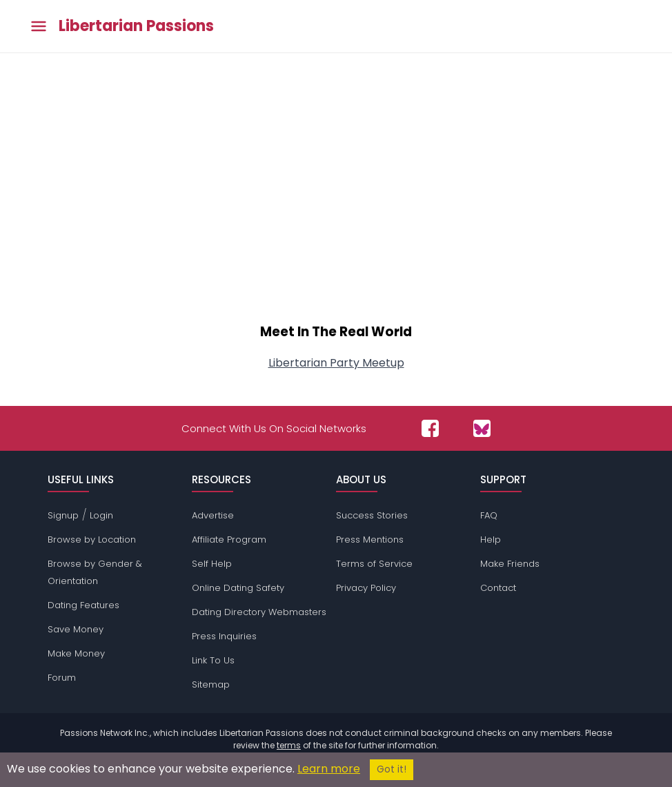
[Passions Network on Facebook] (430, 428)
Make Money (76, 653)
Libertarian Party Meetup (336, 363)
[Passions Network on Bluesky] (482, 428)
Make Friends (510, 564)
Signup (63, 515)
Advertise (213, 515)
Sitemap (211, 684)
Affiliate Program (229, 540)
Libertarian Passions (136, 26)
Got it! (392, 769)
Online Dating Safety (238, 588)
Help (491, 540)
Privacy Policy (366, 588)
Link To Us (213, 660)
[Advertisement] (336, 195)
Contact (498, 588)
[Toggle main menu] (39, 27)
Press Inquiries (224, 636)
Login (101, 515)
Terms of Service (374, 564)
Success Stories (372, 515)
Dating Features (83, 605)
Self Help (212, 564)
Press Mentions (370, 540)
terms (289, 745)
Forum (62, 678)
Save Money (76, 629)
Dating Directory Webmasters (259, 612)
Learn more (329, 769)
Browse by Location (92, 540)
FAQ (489, 515)
